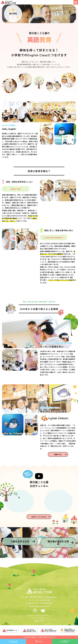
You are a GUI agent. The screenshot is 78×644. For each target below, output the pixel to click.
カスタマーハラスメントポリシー (39, 615)
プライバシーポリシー (39, 618)
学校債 (37, 621)
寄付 (42, 621)
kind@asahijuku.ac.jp (41, 606)
